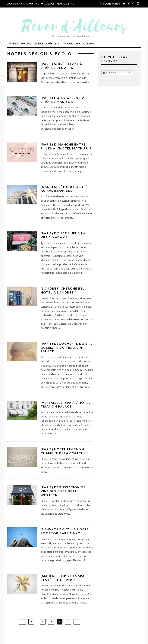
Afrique (67, 44)
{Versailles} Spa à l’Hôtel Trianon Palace (66, 405)
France (13, 44)
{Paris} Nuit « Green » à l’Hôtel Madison (63, 100)
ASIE (78, 44)
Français (109, 73)
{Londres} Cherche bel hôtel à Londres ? (63, 290)
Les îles (38, 44)
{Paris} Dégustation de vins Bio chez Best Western (63, 491)
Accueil (13, 4)
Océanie (89, 44)
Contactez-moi (19, 11)
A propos (27, 4)
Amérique (52, 44)
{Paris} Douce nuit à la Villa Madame (63, 235)
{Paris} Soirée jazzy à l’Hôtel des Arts (61, 66)
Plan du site (65, 4)
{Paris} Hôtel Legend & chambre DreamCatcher (64, 451)
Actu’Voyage (45, 4)
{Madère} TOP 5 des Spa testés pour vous (63, 578)
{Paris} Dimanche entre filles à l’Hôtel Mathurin (66, 146)
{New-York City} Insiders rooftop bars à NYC (65, 531)
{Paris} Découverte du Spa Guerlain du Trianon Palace (66, 347)
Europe (26, 44)
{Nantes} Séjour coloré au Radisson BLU (64, 189)
